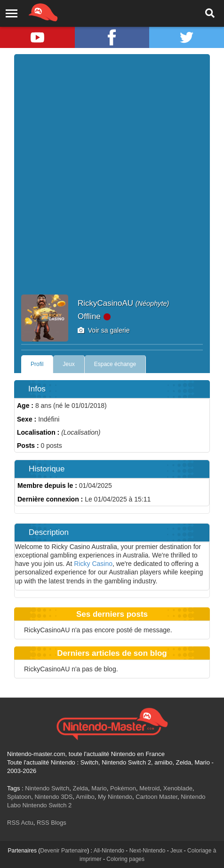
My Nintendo (115, 797)
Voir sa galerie (104, 330)
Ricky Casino (93, 564)
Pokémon (123, 788)
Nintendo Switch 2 (47, 805)
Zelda (80, 788)
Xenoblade (178, 788)
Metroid (149, 788)
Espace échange (115, 364)
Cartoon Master (156, 797)
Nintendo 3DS (54, 797)
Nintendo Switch (47, 788)
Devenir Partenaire (64, 851)
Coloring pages (125, 859)
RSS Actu (20, 823)
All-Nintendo (109, 851)
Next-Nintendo (148, 851)
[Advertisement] (112, 178)
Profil (37, 364)
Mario (99, 788)
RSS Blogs (52, 823)
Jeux (68, 364)
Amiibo (85, 797)
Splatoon (19, 797)
